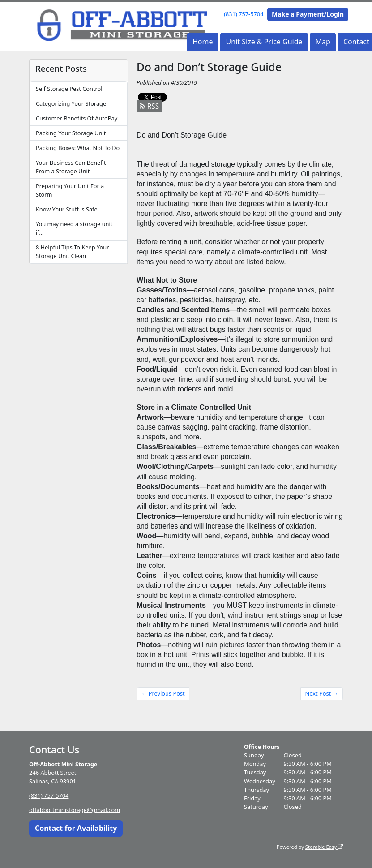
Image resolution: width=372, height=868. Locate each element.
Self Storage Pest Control (69, 89)
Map (323, 42)
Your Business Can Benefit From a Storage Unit (71, 167)
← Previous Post (163, 693)
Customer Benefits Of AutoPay (77, 118)
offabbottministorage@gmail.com (75, 810)
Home (203, 42)
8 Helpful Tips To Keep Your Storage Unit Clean (73, 251)
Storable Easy (324, 846)
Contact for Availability (76, 828)
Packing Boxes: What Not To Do (78, 148)
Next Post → (322, 693)
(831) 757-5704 (244, 14)
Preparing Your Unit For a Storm (70, 190)
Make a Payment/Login (308, 14)
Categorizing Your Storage (71, 103)
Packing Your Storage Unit (71, 133)
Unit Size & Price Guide (264, 42)
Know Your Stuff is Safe (67, 209)
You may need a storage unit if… (74, 228)
